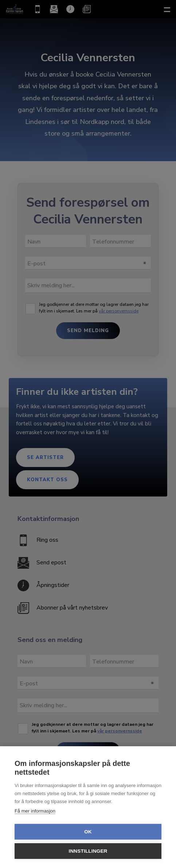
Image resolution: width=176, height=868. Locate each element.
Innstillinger (88, 851)
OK (88, 832)
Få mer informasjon (35, 811)
